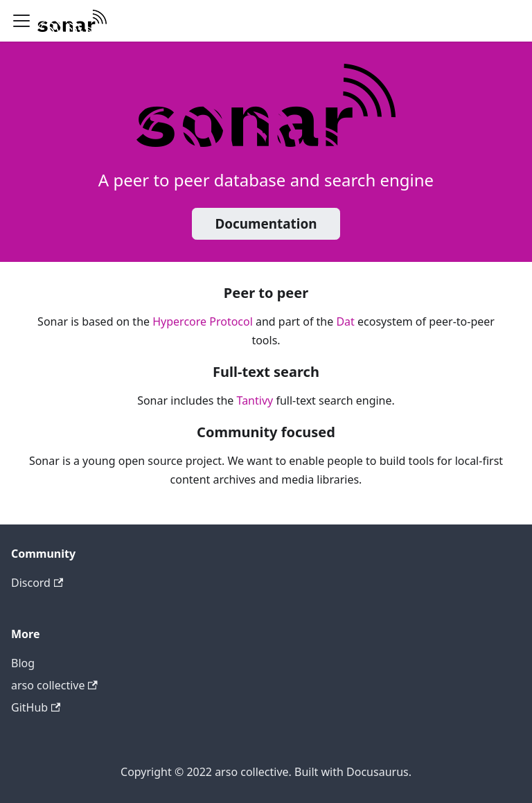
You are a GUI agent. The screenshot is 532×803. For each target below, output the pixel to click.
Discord (37, 583)
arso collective (54, 685)
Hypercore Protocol (203, 321)
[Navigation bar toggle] (21, 21)
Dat (345, 321)
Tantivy (255, 400)
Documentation (266, 224)
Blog (23, 663)
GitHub (36, 707)
